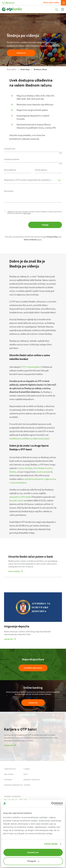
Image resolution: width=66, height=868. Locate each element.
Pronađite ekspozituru (33, 668)
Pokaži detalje (51, 844)
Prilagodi (33, 861)
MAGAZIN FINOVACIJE (32, 780)
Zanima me (21, 53)
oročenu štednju (25, 468)
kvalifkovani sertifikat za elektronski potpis (29, 438)
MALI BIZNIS (9, 774)
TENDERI (27, 785)
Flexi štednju (39, 468)
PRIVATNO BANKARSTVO (13, 785)
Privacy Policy (52, 237)
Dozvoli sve (33, 852)
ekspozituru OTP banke (20, 497)
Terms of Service (30, 240)
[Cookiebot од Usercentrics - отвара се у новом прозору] (51, 804)
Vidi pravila (27, 213)
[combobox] (18, 170)
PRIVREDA (8, 780)
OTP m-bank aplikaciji (32, 367)
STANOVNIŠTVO (10, 769)
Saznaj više (33, 703)
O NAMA (27, 769)
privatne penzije (43, 472)
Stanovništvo (12, 69)
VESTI (26, 774)
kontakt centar (16, 500)
